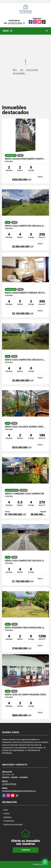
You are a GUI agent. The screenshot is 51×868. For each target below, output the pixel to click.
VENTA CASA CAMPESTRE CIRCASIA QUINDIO (26, 226)
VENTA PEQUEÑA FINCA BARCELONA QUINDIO (26, 628)
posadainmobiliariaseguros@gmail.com (19, 791)
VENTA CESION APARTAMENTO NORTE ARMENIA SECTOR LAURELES (26, 159)
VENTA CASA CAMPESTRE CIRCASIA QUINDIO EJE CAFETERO (26, 561)
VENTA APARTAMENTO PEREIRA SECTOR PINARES (26, 293)
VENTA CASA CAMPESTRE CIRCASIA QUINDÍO (26, 360)
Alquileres (7, 817)
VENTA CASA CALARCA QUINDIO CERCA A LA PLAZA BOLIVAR (26, 427)
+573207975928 (15, 23)
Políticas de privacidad (13, 825)
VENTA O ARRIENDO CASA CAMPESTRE (24, 494)
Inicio (6, 810)
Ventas (6, 814)
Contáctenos (9, 821)
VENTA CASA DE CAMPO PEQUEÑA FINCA (26, 695)
